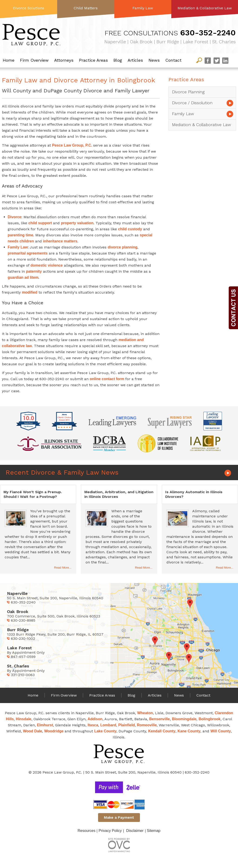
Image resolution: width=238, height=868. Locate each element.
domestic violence (47, 265)
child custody (130, 229)
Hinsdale (24, 719)
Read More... (63, 568)
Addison (95, 719)
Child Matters (86, 8)
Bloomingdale (184, 719)
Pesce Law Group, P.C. (72, 145)
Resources (86, 831)
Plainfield (127, 725)
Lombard (108, 725)
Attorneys (64, 60)
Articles (135, 60)
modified (30, 292)
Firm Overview (34, 60)
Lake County (105, 731)
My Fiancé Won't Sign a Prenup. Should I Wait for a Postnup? (33, 494)
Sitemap (154, 831)
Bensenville (160, 719)
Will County (221, 731)
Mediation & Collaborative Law (205, 8)
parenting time (20, 235)
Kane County (189, 731)
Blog (118, 60)
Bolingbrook (209, 719)
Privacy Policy (110, 831)
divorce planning (122, 247)
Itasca (93, 725)
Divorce (15, 217)
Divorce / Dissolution (192, 103)
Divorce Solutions (29, 8)
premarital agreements (28, 253)
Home (9, 60)
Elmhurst (45, 725)
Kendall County (162, 731)
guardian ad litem (23, 277)
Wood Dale (33, 731)
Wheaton (145, 713)
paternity (34, 271)
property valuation (77, 223)
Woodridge (54, 731)
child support (40, 223)
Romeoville (147, 725)
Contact (173, 60)
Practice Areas (93, 60)
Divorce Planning (188, 92)
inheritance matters (60, 241)
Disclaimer (135, 831)
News (154, 60)
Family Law (143, 8)
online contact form (107, 379)
